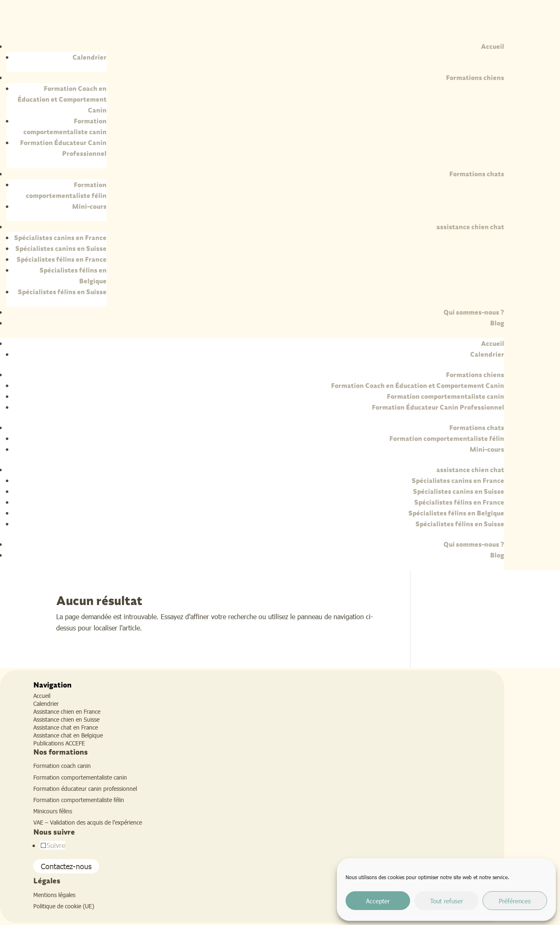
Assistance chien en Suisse (66, 719)
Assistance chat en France (66, 727)
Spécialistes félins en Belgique (456, 513)
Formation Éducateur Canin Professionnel (438, 407)
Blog (497, 323)
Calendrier (90, 57)
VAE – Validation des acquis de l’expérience (88, 822)
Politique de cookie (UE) (64, 906)
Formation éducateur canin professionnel (85, 789)
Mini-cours (89, 206)
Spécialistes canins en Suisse (61, 248)
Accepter (378, 901)
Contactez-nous (66, 866)
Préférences (515, 901)
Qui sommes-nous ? (474, 312)
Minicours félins (53, 811)
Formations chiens (475, 77)
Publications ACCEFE (59, 743)
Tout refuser (447, 901)
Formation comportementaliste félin (447, 438)
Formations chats (477, 174)
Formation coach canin (62, 766)
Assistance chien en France (67, 711)
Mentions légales (54, 895)
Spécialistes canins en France (60, 237)
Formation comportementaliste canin (446, 396)
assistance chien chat (470, 227)
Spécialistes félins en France (62, 259)
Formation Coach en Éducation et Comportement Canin (62, 99)
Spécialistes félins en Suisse (62, 292)
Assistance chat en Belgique (68, 735)
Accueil (493, 46)
